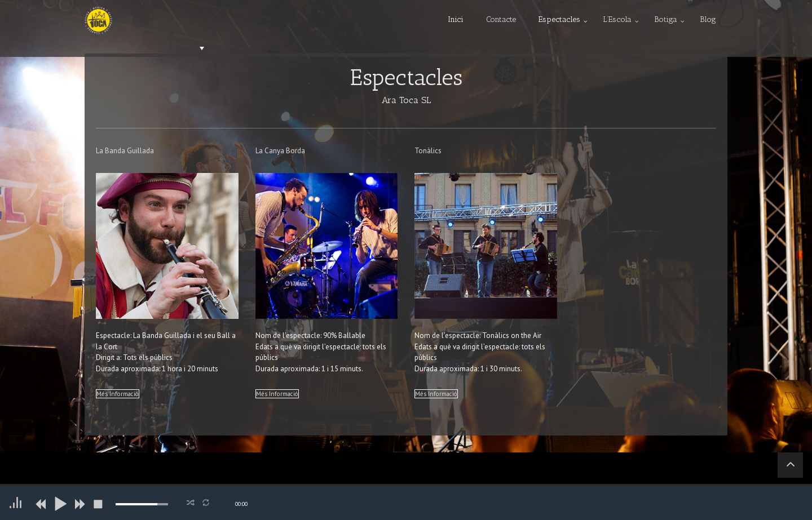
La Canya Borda (280, 151)
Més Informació (118, 394)
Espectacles (559, 19)
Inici (456, 19)
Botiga (666, 19)
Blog (708, 19)
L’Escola (617, 19)
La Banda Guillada (125, 151)
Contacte (501, 19)
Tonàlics (428, 151)
